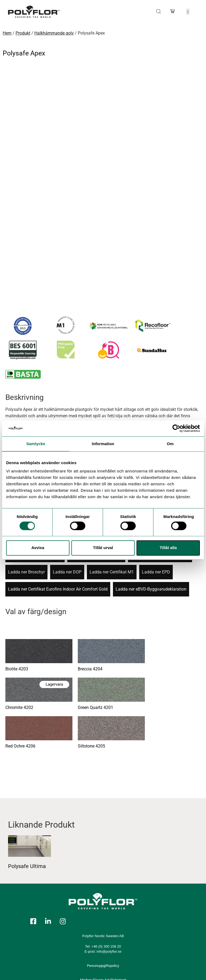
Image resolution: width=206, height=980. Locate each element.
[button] (188, 12)
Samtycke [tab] (36, 444)
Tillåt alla (168, 548)
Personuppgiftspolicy (103, 914)
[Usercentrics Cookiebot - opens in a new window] (176, 428)
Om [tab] (170, 444)
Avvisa (38, 548)
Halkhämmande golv (54, 33)
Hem (7, 33)
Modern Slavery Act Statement (103, 928)
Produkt (23, 33)
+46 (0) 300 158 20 (106, 895)
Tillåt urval (103, 548)
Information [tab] (103, 444)
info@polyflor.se (109, 900)
